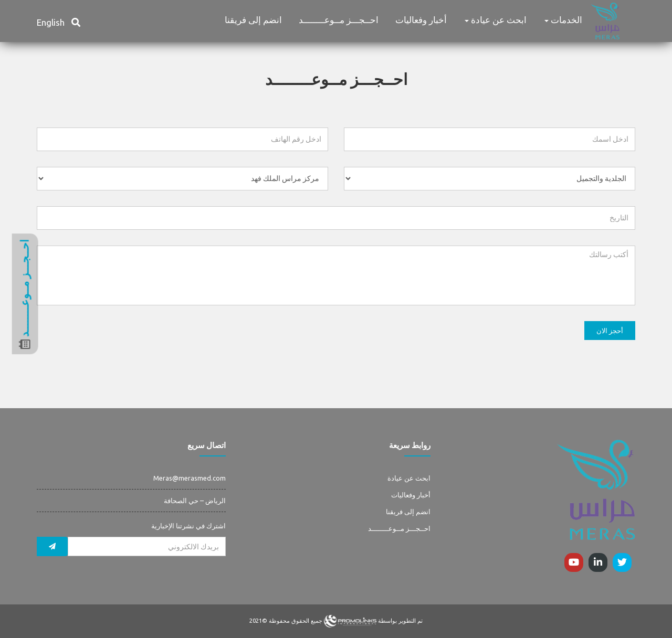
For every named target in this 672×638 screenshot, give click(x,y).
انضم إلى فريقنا (253, 20)
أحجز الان (610, 331)
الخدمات (563, 20)
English (51, 22)
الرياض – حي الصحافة (195, 501)
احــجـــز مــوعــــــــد (339, 20)
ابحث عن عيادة (496, 20)
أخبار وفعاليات (421, 20)
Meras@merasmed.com (190, 478)
